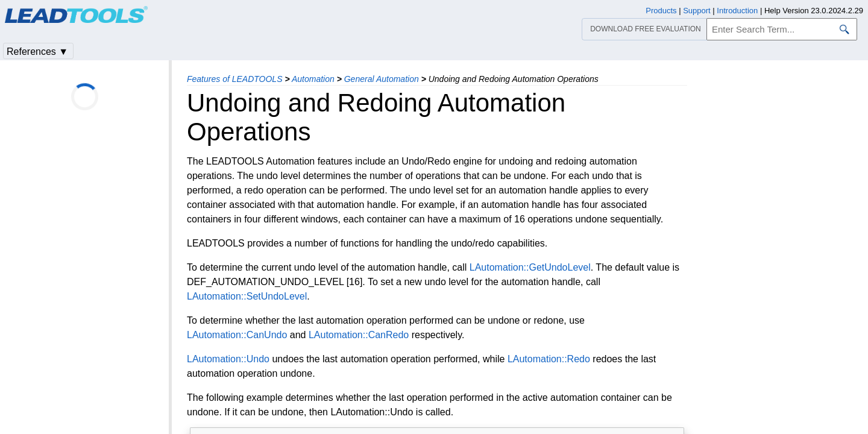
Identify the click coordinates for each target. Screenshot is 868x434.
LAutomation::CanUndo (237, 335)
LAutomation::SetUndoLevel (247, 296)
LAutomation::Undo (228, 359)
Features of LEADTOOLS (234, 79)
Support (697, 11)
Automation (313, 79)
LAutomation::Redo (549, 359)
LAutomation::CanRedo (359, 335)
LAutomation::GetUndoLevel (530, 267)
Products (661, 11)
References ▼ (37, 52)
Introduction (737, 11)
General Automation (382, 79)
